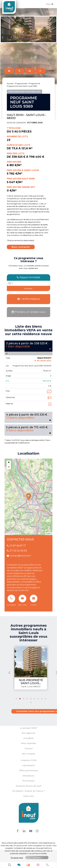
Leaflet (48, 534)
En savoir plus (43, 361)
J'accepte (37, 858)
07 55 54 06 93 (17, 551)
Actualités (29, 738)
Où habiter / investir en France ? (28, 791)
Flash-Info (28, 796)
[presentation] (9, 672)
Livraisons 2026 (29, 760)
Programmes (21, 83)
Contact (29, 748)
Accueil (10, 83)
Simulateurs (28, 776)
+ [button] (9, 463)
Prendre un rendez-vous (28, 312)
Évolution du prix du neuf (29, 786)
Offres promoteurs (29, 770)
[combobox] (10, 283)
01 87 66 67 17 (16, 546)
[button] (16, 699)
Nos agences (28, 733)
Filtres (50, 12)
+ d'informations (29, 299)
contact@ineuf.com (19, 556)
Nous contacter (21, 247)
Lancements (29, 765)
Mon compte (28, 754)
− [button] (9, 467)
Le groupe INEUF (29, 728)
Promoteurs (28, 781)
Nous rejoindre (28, 743)
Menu (50, 4)
